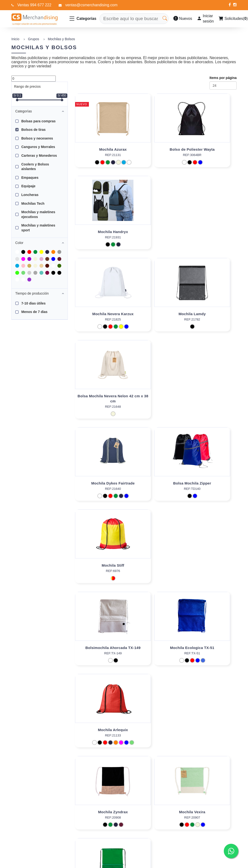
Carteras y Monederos (39, 156)
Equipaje (28, 186)
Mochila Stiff (211, 319)
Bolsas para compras (39, 121)
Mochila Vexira (156, 488)
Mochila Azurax (101, 149)
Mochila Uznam (211, 488)
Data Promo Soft (49, 863)
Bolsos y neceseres (37, 138)
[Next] (111, 770)
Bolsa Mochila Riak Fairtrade (211, 653)
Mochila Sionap (101, 570)
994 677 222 (208, 824)
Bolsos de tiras (33, 130)
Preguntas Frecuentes (115, 828)
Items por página (223, 78)
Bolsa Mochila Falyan (101, 735)
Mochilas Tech (33, 203)
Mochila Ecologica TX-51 (156, 401)
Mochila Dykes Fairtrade (101, 319)
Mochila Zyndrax (101, 488)
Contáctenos (107, 836)
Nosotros (105, 821)
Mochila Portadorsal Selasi (211, 570)
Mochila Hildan (156, 570)
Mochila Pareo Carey (156, 735)
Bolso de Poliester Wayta (156, 149)
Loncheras (30, 195)
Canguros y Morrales (38, 147)
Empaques (30, 178)
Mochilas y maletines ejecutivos (38, 214)
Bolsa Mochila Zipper (156, 319)
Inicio (15, 39)
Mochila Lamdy (156, 232)
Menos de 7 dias (34, 312)
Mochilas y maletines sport (38, 228)
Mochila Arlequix (211, 401)
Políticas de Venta (111, 844)
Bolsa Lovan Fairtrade (101, 653)
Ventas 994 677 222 (34, 5)
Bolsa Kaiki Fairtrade (156, 653)
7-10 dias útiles (33, 303)
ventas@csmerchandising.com (92, 5)
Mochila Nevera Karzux (101, 232)
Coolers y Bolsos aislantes (35, 167)
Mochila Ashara (211, 735)
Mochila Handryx (211, 149)
